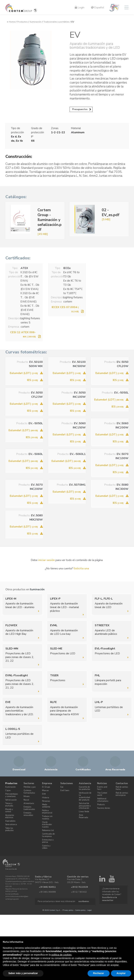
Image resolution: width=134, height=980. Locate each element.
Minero (27, 796)
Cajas (8, 790)
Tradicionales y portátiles (56, 22)
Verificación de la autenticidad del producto (85, 796)
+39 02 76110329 (79, 887)
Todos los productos (9, 829)
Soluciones (67, 783)
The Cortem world (102, 794)
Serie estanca (11, 824)
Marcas (45, 790)
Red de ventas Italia (122, 788)
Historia (46, 798)
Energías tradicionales (29, 808)
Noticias (102, 783)
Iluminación (36, 22)
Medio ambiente (46, 806)
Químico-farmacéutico (29, 792)
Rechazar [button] (99, 973)
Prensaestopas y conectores (12, 795)
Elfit (44, 794)
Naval (26, 800)
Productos (22, 22)
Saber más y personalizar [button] (23, 973)
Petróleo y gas (30, 787)
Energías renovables (28, 814)
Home (12, 22)
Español (98, 8)
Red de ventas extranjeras (122, 794)
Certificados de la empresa (48, 835)
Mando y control (9, 810)
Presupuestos (80, 109)
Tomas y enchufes (9, 805)
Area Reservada (83, 816)
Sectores (29, 783)
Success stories (104, 808)
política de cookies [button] (62, 955)
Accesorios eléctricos (10, 816)
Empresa (47, 783)
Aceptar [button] (121, 973)
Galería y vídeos (46, 847)
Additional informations (103, 800)
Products (101, 805)
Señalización (11, 800)
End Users (65, 790)
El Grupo (46, 787)
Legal (89, 910)
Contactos (122, 783)
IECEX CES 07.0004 (65, 309)
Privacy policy (68, 910)
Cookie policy (80, 910)
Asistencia (85, 783)
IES (32, 380)
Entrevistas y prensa (48, 841)
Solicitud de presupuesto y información (85, 806)
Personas (46, 801)
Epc (62, 787)
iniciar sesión (46, 560)
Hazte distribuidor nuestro (47, 825)
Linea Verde (84, 812)
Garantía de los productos (84, 788)
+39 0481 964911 (47, 887)
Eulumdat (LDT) (24, 373)
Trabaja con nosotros (47, 817)
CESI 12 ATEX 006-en (23, 334)
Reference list (48, 830)
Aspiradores (10, 821)
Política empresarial (47, 812)
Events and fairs (102, 788)
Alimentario (29, 803)
